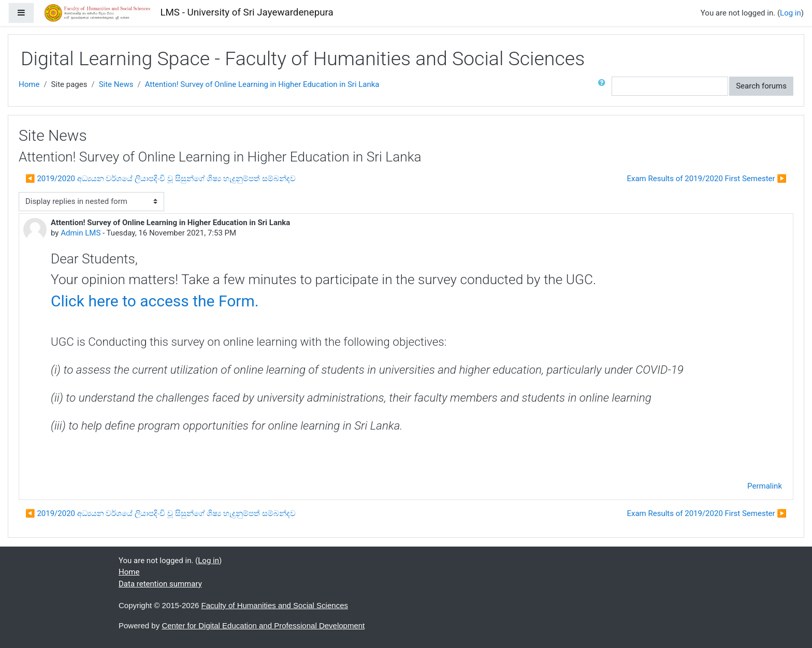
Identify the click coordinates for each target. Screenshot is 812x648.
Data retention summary (160, 584)
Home (29, 84)
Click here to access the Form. (155, 301)
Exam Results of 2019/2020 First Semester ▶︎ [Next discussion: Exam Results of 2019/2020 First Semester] (707, 179)
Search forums (761, 86)
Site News (116, 84)
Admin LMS (81, 233)
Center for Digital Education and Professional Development (263, 625)
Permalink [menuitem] (765, 486)
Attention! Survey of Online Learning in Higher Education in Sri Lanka (262, 84)
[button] (604, 86)
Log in (791, 13)
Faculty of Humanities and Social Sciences (275, 605)
